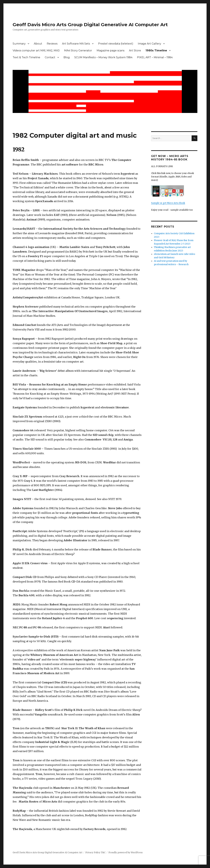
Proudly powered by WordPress (126, 853)
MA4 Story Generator (78, 50)
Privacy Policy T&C (95, 853)
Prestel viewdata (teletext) (116, 44)
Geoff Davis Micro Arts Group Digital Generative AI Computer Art (90, 25)
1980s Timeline (156, 50)
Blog (67, 57)
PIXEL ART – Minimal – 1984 (155, 57)
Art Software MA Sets (76, 44)
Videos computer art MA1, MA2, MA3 (36, 50)
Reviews (52, 44)
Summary (19, 44)
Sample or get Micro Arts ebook (168, 203)
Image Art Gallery (149, 44)
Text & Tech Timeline (26, 57)
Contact (50, 57)
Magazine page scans (110, 50)
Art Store (135, 50)
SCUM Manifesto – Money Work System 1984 (103, 57)
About (38, 44)
